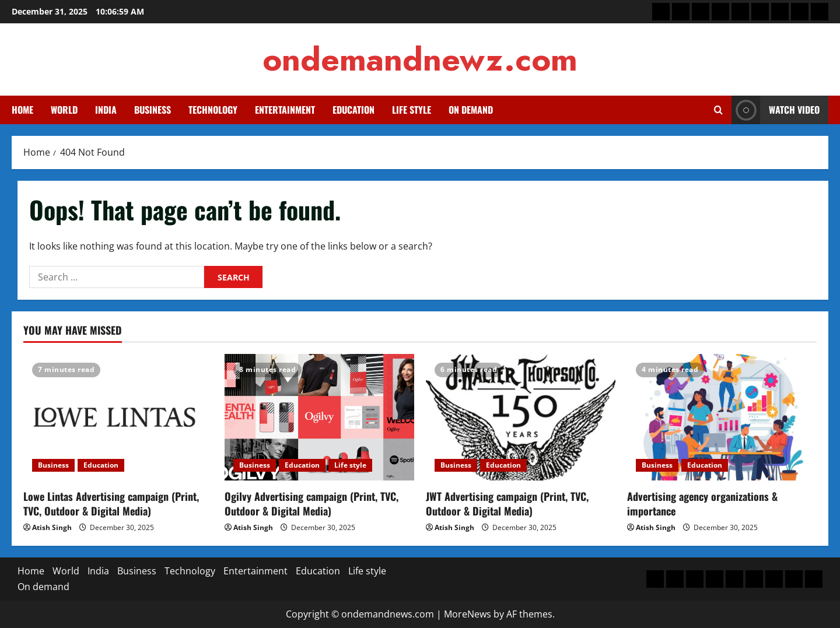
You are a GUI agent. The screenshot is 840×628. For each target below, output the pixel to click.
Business (153, 110)
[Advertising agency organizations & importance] (722, 417)
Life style (412, 110)
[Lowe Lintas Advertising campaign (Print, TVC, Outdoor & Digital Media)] (118, 417)
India (106, 110)
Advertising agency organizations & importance (702, 504)
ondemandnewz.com (420, 59)
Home (22, 110)
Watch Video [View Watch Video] (776, 110)
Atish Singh (52, 527)
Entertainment (285, 110)
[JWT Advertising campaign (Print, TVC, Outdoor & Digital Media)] (521, 417)
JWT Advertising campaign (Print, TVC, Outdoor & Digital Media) (507, 504)
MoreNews (468, 614)
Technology (213, 110)
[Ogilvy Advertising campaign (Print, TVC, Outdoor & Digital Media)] (319, 417)
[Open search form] (718, 110)
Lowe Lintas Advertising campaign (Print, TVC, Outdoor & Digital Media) (111, 504)
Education (353, 110)
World (64, 110)
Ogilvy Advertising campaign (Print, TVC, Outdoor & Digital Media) (311, 504)
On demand (471, 110)
